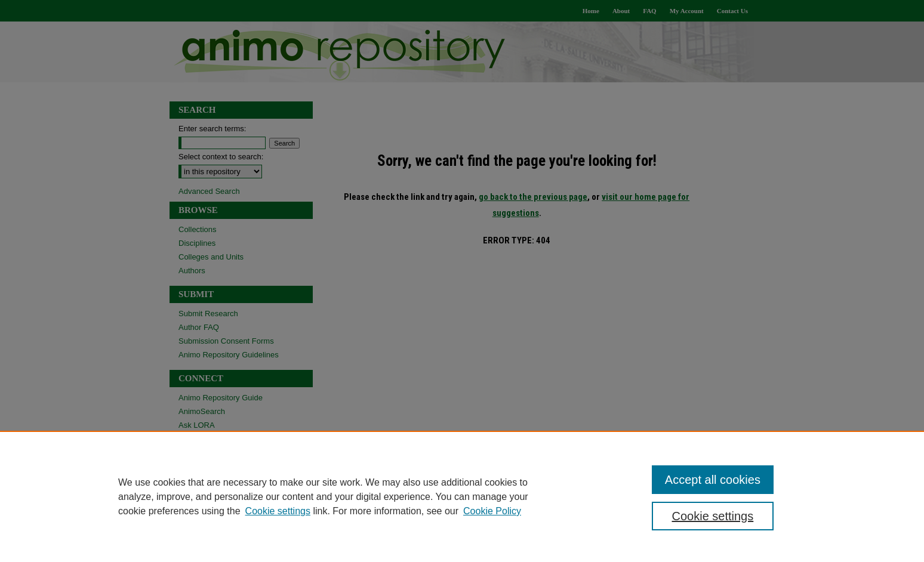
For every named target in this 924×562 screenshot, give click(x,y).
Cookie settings (278, 511)
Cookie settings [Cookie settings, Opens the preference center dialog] (713, 516)
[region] (462, 496)
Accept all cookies (713, 480)
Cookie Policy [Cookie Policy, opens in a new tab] (492, 511)
